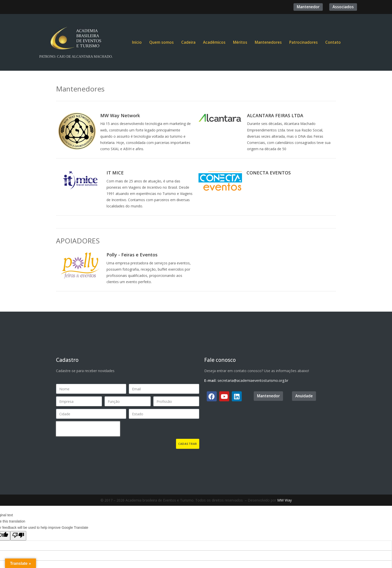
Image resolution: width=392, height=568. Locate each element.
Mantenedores (268, 42)
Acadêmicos (214, 42)
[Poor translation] (18, 536)
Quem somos (161, 42)
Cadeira (188, 42)
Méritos (240, 42)
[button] (308, 7)
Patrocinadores (303, 42)
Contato (333, 42)
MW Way (284, 500)
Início (137, 42)
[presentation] (88, 429)
